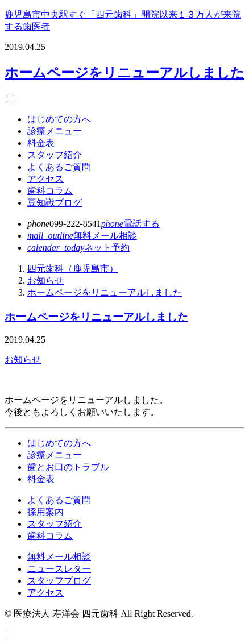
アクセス (45, 179)
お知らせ (45, 281)
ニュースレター (59, 569)
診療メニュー (55, 131)
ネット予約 (78, 248)
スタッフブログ (59, 581)
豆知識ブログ (55, 203)
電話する (130, 224)
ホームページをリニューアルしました (125, 73)
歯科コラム (50, 191)
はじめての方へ (59, 119)
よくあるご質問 (59, 167)
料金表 (41, 143)
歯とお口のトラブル (68, 467)
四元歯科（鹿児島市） (73, 269)
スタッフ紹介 (55, 155)
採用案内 (45, 512)
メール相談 (82, 236)
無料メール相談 (59, 557)
